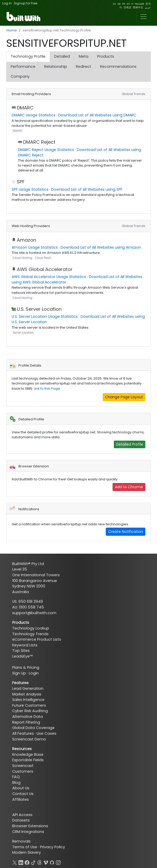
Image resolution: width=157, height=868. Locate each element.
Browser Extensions (30, 826)
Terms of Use (25, 847)
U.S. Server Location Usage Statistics (45, 316)
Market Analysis (27, 694)
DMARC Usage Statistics (34, 115)
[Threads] (40, 862)
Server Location (23, 333)
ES (128, 4)
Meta (84, 56)
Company (20, 76)
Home (12, 30)
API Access (22, 815)
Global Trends (133, 94)
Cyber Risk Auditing (30, 711)
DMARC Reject (39, 142)
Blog (16, 783)
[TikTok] (33, 862)
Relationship (56, 67)
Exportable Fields (28, 760)
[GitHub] (52, 862)
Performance (23, 67)
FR (124, 4)
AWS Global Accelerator (45, 269)
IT (132, 4)
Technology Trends (30, 634)
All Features (23, 733)
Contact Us (23, 794)
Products (106, 56)
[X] (15, 862)
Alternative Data (28, 717)
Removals (21, 841)
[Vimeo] (46, 862)
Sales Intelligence (28, 700)
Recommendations (118, 67)
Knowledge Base (28, 754)
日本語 (127, 7)
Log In (7, 3)
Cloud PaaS (43, 258)
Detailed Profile (130, 444)
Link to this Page (47, 389)
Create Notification (126, 532)
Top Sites (21, 651)
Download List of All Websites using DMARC (97, 115)
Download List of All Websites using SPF (87, 189)
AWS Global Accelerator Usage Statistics (49, 277)
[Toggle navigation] (143, 17)
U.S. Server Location (39, 309)
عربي (148, 7)
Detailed (62, 56)
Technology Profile (28, 56)
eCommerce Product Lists (37, 639)
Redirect (84, 67)
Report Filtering (26, 722)
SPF (21, 182)
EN (114, 4)
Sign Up (19, 673)
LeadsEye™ (22, 656)
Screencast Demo (29, 739)
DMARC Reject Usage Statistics (46, 150)
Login (34, 673)
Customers (23, 771)
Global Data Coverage (33, 728)
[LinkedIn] (21, 862)
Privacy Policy (53, 847)
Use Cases (47, 733)
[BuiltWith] (24, 17)
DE (119, 4)
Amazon (27, 240)
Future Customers (29, 705)
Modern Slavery (27, 852)
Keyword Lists (25, 645)
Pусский (139, 4)
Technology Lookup (31, 628)
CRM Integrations (28, 832)
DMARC (25, 108)
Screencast (23, 766)
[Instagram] (58, 862)
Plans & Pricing (26, 667)
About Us (21, 788)
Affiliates (21, 799)
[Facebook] (27, 862)
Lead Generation (28, 688)
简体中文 (138, 7)
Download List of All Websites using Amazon (101, 247)
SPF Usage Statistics (30, 189)
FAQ (16, 777)
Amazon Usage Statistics (35, 247)
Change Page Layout (124, 397)
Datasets (21, 820)
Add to (129, 487)
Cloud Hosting (22, 258)
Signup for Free (25, 3)
